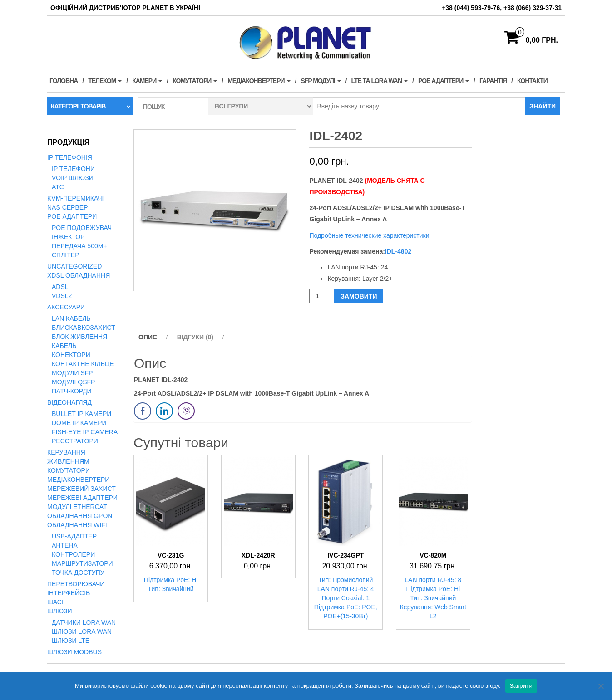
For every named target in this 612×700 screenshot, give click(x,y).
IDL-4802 (398, 251)
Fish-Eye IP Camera (85, 432)
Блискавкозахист (84, 328)
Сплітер (65, 255)
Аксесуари (66, 307)
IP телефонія (70, 157)
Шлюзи (60, 611)
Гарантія (493, 81)
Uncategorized (74, 266)
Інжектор (68, 237)
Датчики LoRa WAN (84, 622)
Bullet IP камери (81, 414)
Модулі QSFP (73, 382)
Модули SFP (72, 373)
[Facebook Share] (143, 411)
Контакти (532, 81)
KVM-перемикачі (75, 198)
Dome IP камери (79, 423)
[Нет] (601, 686)
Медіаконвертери (259, 81)
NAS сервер (67, 207)
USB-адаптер (74, 536)
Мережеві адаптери (82, 498)
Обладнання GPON (80, 516)
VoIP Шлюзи (73, 178)
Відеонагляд (69, 402)
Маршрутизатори (82, 563)
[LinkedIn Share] (164, 411)
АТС (58, 187)
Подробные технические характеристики (370, 235)
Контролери (73, 554)
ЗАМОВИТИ (359, 296)
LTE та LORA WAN (379, 81)
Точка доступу (78, 573)
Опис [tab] (148, 337)
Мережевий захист (81, 489)
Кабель (64, 346)
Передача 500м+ (79, 246)
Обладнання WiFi (77, 525)
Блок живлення (79, 337)
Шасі (55, 602)
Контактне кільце (83, 364)
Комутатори (195, 81)
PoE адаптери (444, 81)
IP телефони (73, 169)
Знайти (543, 106)
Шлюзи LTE (71, 641)
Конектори (71, 355)
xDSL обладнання (79, 275)
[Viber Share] (186, 411)
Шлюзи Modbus (74, 652)
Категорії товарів (78, 106)
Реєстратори (75, 441)
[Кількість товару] (321, 296)
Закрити (521, 686)
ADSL (60, 287)
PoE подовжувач (82, 228)
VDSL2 (62, 296)
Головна (64, 81)
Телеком (105, 81)
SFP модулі (321, 81)
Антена (65, 545)
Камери (147, 81)
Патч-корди (72, 391)
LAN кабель (71, 318)
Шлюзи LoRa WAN (82, 631)
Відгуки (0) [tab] (195, 337)
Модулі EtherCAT (77, 507)
